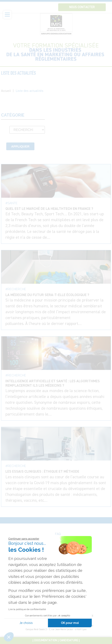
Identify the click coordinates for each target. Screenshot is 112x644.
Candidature (69, 641)
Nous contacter (82, 7)
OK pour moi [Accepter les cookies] (70, 623)
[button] (9, 637)
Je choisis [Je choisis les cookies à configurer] (26, 623)
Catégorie (13, 115)
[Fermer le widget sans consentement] (24, 539)
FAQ (58, 534)
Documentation (46, 641)
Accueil (6, 91)
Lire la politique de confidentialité (27, 609)
